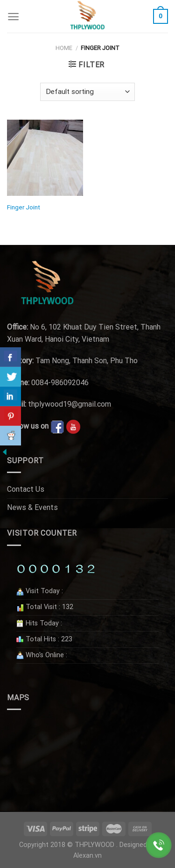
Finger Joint (24, 207)
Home (64, 48)
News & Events (32, 507)
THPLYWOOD (94, 845)
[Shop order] (87, 92)
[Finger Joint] (45, 158)
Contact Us (26, 489)
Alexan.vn (87, 856)
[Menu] (13, 17)
